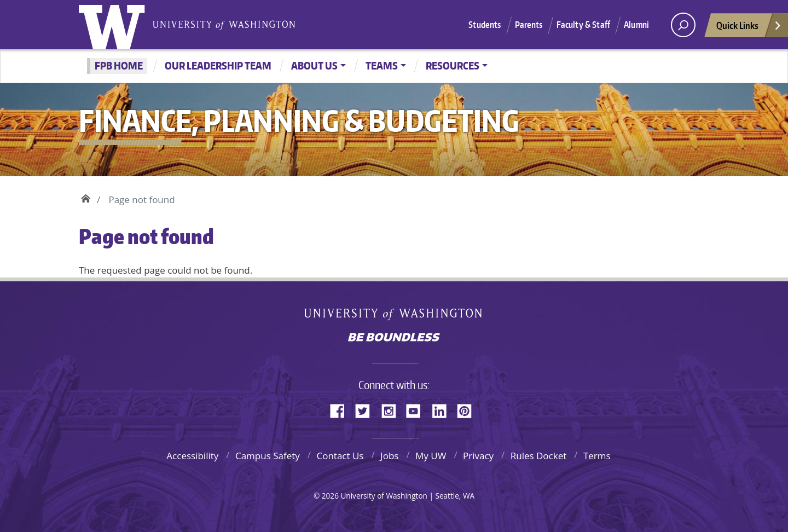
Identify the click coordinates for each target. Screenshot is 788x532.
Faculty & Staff (583, 25)
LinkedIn (443, 409)
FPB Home (119, 65)
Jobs (389, 456)
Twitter (367, 409)
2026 (330, 496)
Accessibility (192, 456)
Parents (529, 25)
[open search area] (683, 25)
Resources (453, 65)
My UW (431, 456)
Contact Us (340, 456)
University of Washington (114, 25)
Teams (382, 65)
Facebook (341, 409)
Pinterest (468, 409)
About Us (314, 65)
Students (485, 25)
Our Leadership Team (218, 65)
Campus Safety (268, 456)
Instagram (392, 409)
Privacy (478, 456)
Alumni (636, 25)
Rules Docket (539, 456)
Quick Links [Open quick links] (749, 28)
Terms (597, 456)
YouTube (418, 409)
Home (86, 197)
